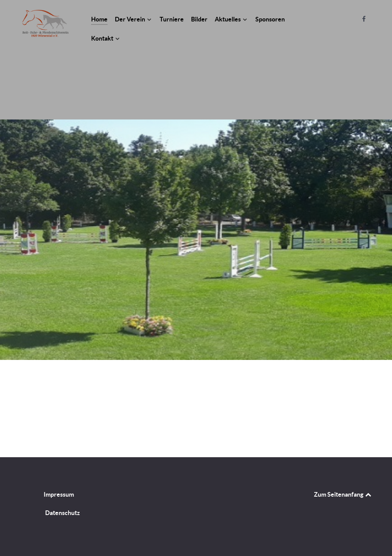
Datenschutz (63, 513)
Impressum (59, 494)
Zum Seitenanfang (343, 494)
